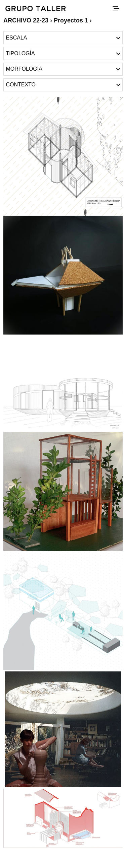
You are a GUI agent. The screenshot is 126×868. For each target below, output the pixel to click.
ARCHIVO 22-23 (26, 20)
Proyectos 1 (71, 20)
